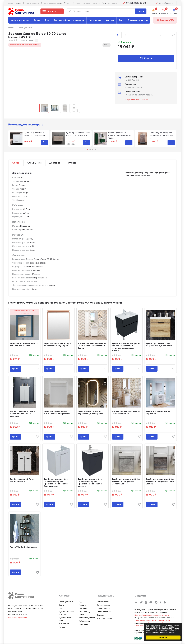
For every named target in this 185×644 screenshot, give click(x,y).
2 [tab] (90, 150)
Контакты (96, 3)
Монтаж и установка (82, 3)
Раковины (82, 605)
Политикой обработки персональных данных (152, 615)
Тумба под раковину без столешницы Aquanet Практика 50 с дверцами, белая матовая (56, 483)
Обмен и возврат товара (52, 3)
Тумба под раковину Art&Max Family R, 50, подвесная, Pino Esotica (160, 481)
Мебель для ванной (20, 20)
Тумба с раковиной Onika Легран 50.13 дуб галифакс (159, 345)
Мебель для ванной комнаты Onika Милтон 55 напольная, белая (92, 346)
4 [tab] (95, 150)
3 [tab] (93, 150)
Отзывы (34, 163)
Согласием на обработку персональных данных (153, 620)
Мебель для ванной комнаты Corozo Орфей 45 (126, 413)
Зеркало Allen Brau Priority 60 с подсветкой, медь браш (58, 345)
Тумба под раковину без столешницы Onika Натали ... (162, 135)
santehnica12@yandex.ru (18, 618)
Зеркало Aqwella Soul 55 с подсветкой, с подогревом (91, 413)
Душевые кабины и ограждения (69, 20)
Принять (163, 637)
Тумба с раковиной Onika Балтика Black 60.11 (22, 480)
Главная (11, 28)
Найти (141, 11)
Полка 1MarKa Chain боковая (24, 547)
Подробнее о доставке (137, 100)
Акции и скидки (15, 3)
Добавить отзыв (26, 40)
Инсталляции (95, 20)
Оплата (72, 163)
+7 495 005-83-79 (135, 3)
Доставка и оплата (31, 3)
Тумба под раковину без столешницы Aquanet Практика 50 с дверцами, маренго (90, 483)
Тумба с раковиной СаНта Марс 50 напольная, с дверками (22, 414)
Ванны (37, 20)
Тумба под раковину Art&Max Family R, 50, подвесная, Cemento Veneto (126, 481)
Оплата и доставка (104, 612)
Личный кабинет (165, 3)
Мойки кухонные (85, 621)
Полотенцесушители (138, 20)
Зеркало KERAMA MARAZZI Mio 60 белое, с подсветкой (57, 413)
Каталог (49, 12)
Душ (47, 20)
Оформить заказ (103, 605)
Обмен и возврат (103, 608)
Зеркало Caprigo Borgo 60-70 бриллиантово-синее (24, 345)
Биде (121, 20)
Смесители (83, 608)
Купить (146, 58)
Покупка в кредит (109, 3)
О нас (67, 3)
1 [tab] (88, 150)
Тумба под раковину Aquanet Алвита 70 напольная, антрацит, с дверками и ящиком (126, 347)
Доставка (55, 163)
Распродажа (83, 624)
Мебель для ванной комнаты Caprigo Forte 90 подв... (119, 135)
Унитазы (110, 20)
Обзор (16, 163)
